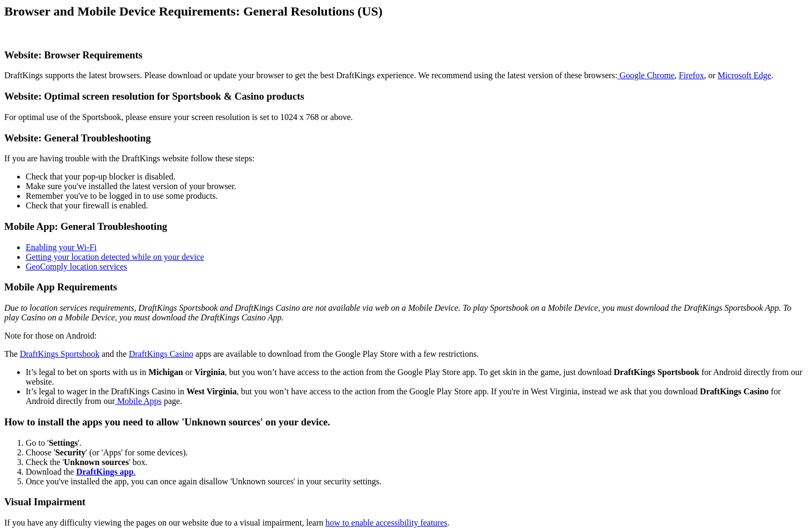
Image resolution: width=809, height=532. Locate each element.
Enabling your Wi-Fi (61, 247)
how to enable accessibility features (387, 523)
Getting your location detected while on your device (115, 257)
